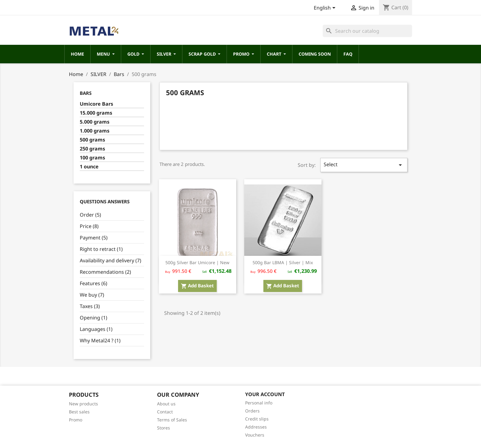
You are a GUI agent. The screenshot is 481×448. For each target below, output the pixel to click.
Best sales (79, 412)
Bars (86, 93)
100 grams (92, 158)
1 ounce (89, 167)
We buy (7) (92, 295)
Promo (76, 420)
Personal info (259, 403)
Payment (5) (94, 238)
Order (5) (90, 215)
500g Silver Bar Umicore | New (197, 262)
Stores (164, 428)
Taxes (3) (90, 306)
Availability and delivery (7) (111, 260)
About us (166, 404)
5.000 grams (95, 122)
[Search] (367, 31)
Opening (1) (94, 318)
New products (83, 404)
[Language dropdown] (326, 8)
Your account (265, 394)
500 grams (92, 140)
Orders (252, 411)
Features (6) (94, 283)
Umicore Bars (96, 104)
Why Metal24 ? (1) (100, 340)
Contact (165, 412)
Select (364, 165)
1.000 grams (95, 131)
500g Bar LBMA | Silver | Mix (283, 262)
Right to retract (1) (101, 249)
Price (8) (89, 226)
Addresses (256, 427)
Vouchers (255, 435)
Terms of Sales (172, 420)
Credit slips (257, 419)
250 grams (92, 149)
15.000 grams (96, 113)
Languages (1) (96, 329)
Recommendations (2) (105, 272)
